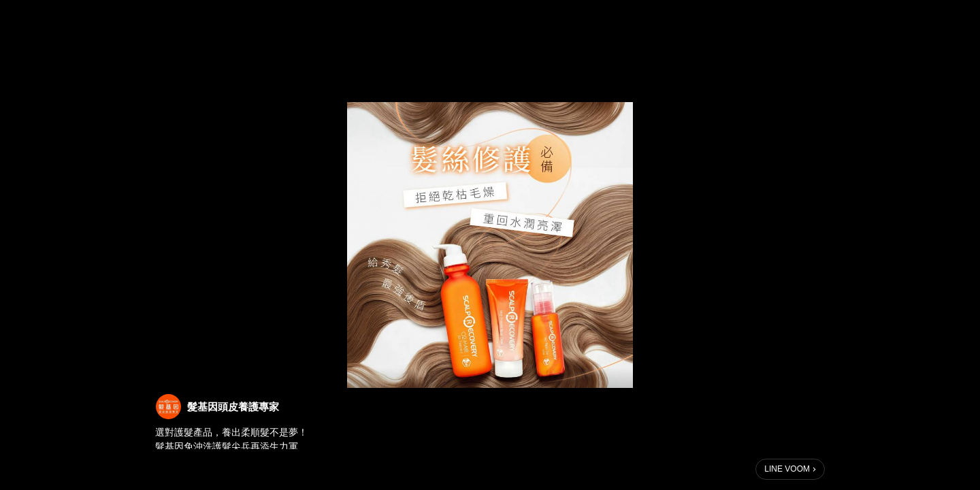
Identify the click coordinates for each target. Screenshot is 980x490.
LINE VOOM (787, 469)
